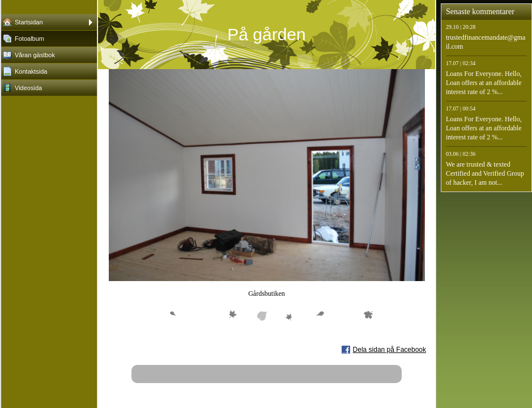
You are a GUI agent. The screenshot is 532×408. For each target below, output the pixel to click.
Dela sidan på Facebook (390, 350)
